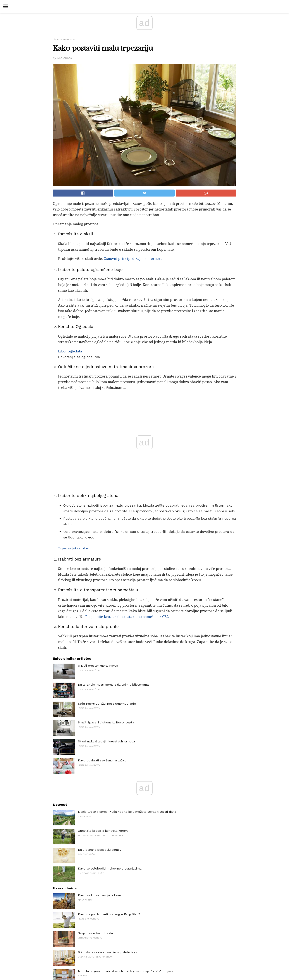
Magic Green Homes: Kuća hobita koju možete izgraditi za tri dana (127, 812)
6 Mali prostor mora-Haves (98, 666)
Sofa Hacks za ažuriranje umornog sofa (107, 704)
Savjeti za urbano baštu (95, 933)
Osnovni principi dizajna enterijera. (133, 259)
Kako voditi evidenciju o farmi (100, 895)
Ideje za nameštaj (64, 39)
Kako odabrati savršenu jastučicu (102, 760)
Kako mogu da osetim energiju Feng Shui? (109, 914)
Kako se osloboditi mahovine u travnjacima (110, 868)
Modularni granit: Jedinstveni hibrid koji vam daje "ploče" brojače (126, 971)
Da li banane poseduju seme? (100, 850)
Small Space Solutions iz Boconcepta (106, 722)
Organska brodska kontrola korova (103, 831)
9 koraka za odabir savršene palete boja (108, 952)
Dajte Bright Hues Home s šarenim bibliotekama (113, 685)
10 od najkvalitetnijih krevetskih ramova (106, 741)
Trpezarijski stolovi (74, 548)
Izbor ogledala (70, 351)
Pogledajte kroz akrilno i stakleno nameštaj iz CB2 (127, 617)
